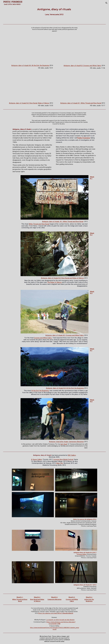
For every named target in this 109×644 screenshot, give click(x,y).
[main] (54, 12)
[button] (106, 3)
